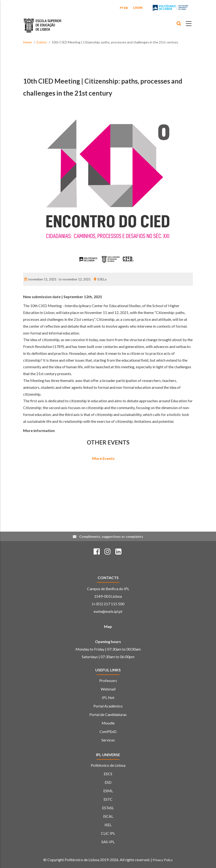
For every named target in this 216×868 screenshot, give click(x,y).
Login (138, 8)
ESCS (108, 774)
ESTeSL (108, 808)
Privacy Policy (163, 860)
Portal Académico (108, 706)
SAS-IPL (108, 842)
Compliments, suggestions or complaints (111, 536)
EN (126, 8)
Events (42, 42)
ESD (108, 782)
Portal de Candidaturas (108, 714)
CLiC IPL (108, 833)
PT (122, 8)
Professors (108, 680)
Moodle (108, 723)
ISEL (108, 825)
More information (39, 430)
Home (27, 42)
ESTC (108, 799)
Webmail (108, 689)
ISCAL (108, 816)
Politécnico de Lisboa (108, 765)
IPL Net (108, 697)
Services (108, 740)
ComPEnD (108, 731)
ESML (108, 791)
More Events (103, 458)
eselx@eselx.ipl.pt (108, 611)
